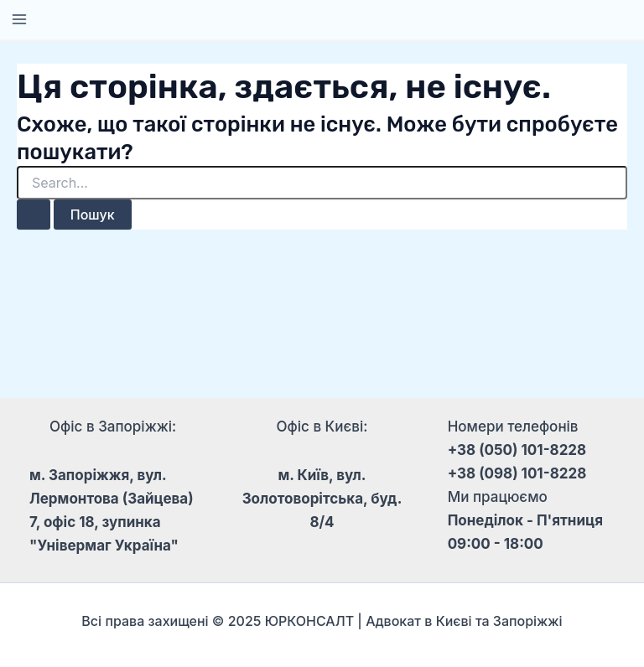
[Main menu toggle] (19, 19)
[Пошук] (34, 215)
